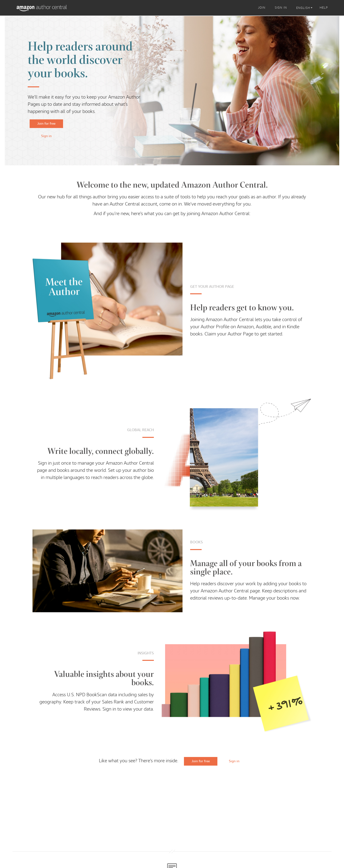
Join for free (46, 123)
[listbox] (305, 8)
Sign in (46, 136)
